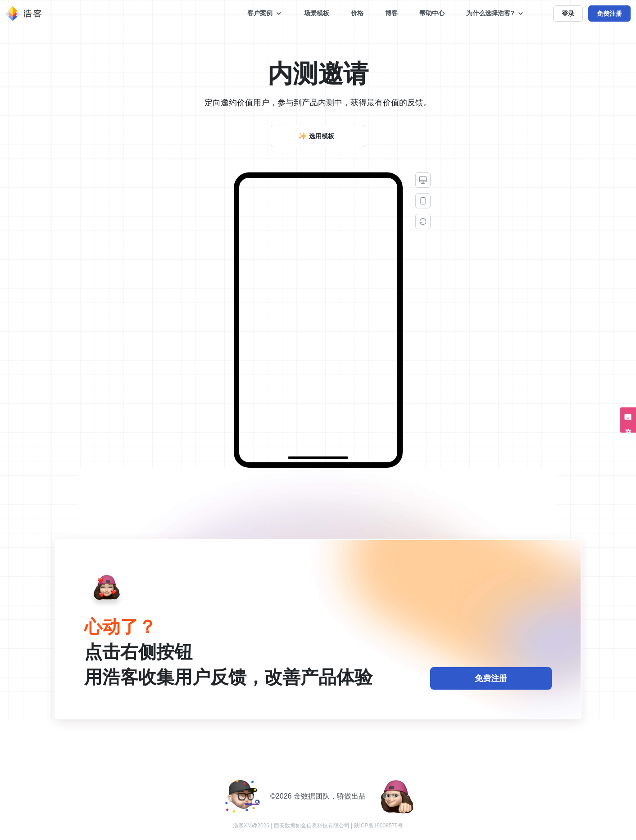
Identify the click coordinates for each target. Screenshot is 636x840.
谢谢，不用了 (504, 426)
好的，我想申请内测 (442, 426)
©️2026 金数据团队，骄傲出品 (318, 796)
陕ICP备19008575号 (379, 826)
